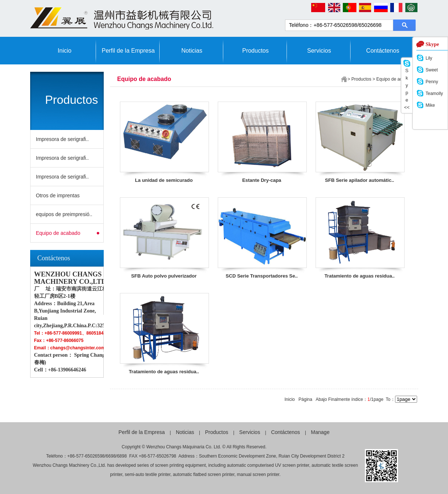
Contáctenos (383, 51)
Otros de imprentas (58, 195)
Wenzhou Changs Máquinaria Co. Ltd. (184, 447)
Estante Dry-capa (262, 180)
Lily (429, 58)
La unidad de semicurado (164, 180)
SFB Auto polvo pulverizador (164, 276)
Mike (430, 105)
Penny (432, 82)
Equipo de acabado (58, 233)
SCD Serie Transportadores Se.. (262, 276)
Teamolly (434, 93)
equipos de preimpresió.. (64, 214)
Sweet (432, 70)
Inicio (65, 51)
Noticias (192, 51)
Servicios (319, 51)
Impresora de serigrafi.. (63, 139)
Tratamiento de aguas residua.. (360, 276)
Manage (320, 432)
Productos (255, 51)
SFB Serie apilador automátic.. (360, 180)
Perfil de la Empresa (128, 51)
